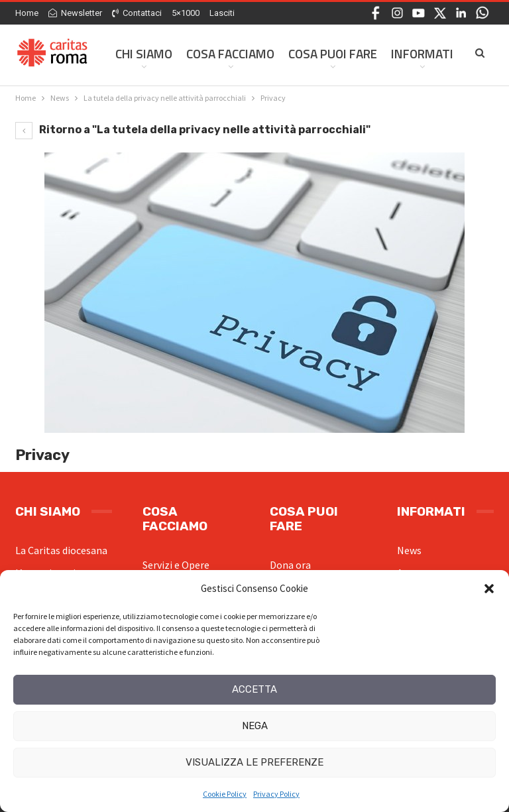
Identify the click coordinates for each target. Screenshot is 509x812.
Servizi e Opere (176, 565)
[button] (489, 589)
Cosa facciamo (230, 53)
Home (27, 13)
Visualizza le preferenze (254, 762)
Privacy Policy (276, 794)
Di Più (407, 53)
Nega (255, 726)
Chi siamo (144, 53)
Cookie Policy (225, 794)
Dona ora (290, 565)
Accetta (254, 689)
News (409, 550)
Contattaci (137, 13)
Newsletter (75, 13)
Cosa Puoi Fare (333, 53)
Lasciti (222, 13)
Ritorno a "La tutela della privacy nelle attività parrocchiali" (193, 130)
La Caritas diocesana (61, 550)
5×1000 (186, 13)
